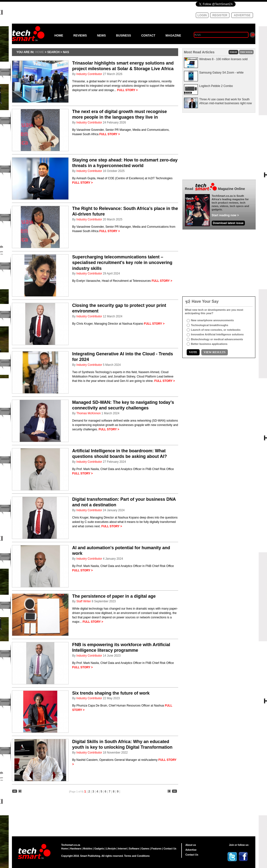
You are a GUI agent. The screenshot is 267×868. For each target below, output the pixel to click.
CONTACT (148, 36)
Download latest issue (228, 223)
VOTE (193, 352)
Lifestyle (111, 849)
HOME (59, 36)
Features (157, 849)
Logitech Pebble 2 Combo (216, 86)
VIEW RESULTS (215, 352)
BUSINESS (124, 36)
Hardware (76, 849)
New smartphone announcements (212, 320)
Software (134, 849)
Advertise (191, 850)
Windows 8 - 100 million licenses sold (224, 59)
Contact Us (170, 849)
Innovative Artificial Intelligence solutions (217, 334)
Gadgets (99, 849)
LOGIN (202, 15)
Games (145, 849)
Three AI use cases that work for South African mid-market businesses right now (226, 101)
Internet (123, 849)
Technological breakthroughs (210, 325)
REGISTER (220, 15)
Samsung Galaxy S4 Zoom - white (221, 73)
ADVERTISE (242, 15)
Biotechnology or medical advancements (217, 339)
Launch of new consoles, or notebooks (216, 330)
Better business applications (209, 344)
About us (191, 845)
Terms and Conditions (137, 856)
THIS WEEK (246, 52)
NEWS (101, 36)
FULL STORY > (127, 90)
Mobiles (88, 849)
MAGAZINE (173, 36)
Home (65, 849)
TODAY (233, 52)
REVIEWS (80, 36)
